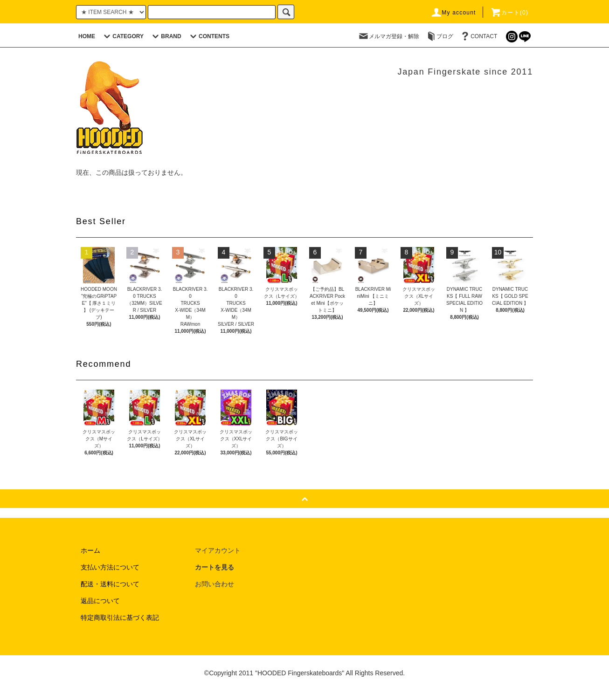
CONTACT (478, 36)
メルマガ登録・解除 (388, 36)
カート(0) (509, 13)
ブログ (439, 36)
